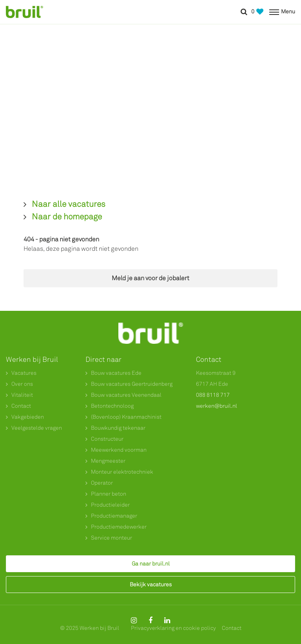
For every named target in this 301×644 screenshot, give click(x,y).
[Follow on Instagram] (134, 620)
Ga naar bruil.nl (151, 564)
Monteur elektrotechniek (122, 472)
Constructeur (107, 439)
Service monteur (112, 538)
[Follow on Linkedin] (167, 620)
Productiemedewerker (119, 527)
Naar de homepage (67, 217)
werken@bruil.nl (217, 406)
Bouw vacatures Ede (116, 373)
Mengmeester (108, 461)
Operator (102, 483)
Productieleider (110, 505)
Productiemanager (114, 516)
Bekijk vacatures (151, 585)
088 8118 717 (213, 395)
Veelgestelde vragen (37, 428)
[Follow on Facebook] (150, 620)
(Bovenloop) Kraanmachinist (126, 417)
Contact (21, 406)
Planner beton (109, 494)
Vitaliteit (22, 395)
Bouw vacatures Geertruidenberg (132, 384)
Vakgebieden (28, 417)
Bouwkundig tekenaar (118, 428)
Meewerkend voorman (119, 450)
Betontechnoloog (112, 406)
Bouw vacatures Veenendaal (126, 395)
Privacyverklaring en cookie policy (173, 628)
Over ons (22, 384)
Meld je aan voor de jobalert (150, 278)
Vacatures (24, 373)
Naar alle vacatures (69, 204)
